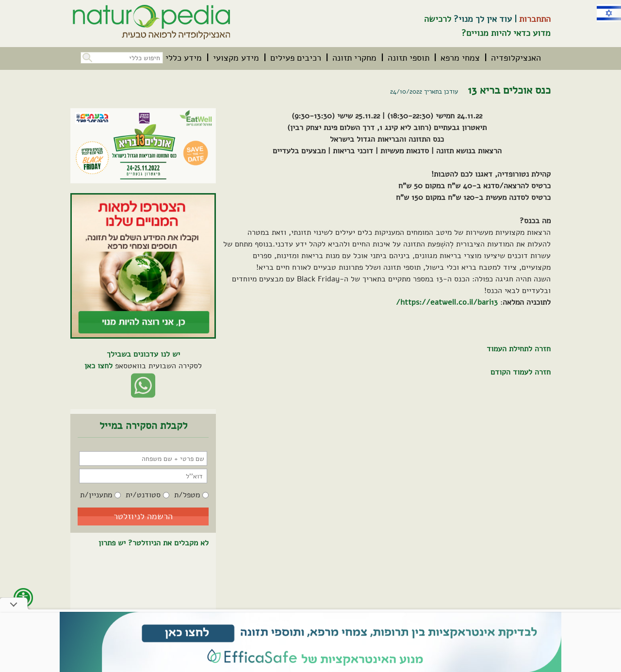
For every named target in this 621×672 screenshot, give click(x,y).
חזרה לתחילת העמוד (519, 349)
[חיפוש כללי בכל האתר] (122, 58)
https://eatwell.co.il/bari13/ (447, 302)
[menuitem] (516, 58)
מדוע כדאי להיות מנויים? (506, 33)
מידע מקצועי (236, 58)
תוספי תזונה (409, 58)
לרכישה (438, 19)
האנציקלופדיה (516, 58)
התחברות (535, 19)
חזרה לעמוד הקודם (521, 372)
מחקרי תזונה (354, 58)
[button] (86, 57)
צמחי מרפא (460, 58)
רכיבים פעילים (296, 58)
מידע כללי (184, 58)
